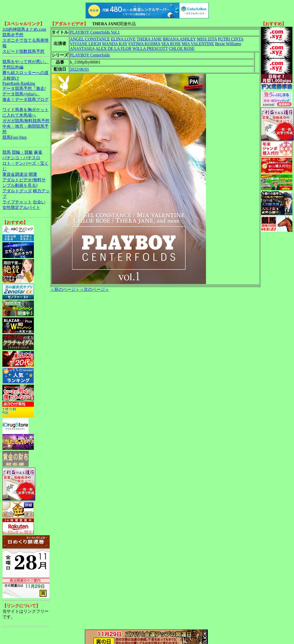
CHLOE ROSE (182, 48)
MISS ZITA (207, 39)
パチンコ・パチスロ (21, 158)
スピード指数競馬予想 (23, 51)
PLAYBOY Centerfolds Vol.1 (95, 32)
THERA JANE (149, 39)
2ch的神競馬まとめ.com (24, 29)
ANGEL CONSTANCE (90, 39)
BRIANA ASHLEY (179, 39)
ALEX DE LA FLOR (113, 48)
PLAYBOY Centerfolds (90, 55)
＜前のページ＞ (65, 289)
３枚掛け (11, 78)
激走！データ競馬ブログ (25, 99)
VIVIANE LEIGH (86, 44)
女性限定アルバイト (21, 207)
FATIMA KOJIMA (144, 44)
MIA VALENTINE (198, 44)
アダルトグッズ (17, 191)
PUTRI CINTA (231, 39)
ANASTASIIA (82, 48)
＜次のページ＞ (94, 289)
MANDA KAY (115, 44)
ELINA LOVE (123, 39)
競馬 (7, 152)
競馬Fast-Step (14, 137)
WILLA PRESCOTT (150, 48)
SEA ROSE (171, 44)
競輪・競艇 (22, 152)
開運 (33, 174)
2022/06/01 (79, 69)
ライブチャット (17, 202)
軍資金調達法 (15, 174)
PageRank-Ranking (19, 83)
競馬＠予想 (13, 35)
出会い (39, 202)
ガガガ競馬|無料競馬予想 (26, 121)
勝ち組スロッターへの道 (25, 73)
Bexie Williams (228, 44)
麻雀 (38, 152)
